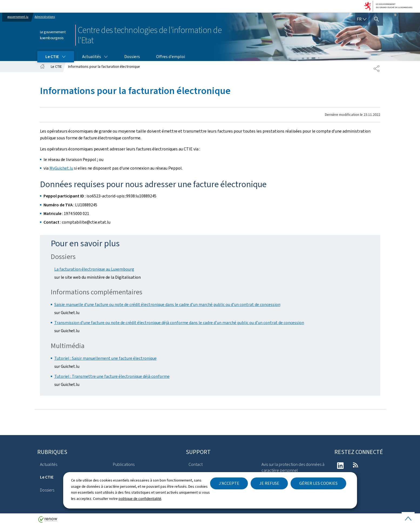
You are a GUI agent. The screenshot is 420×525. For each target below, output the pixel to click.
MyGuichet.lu (61, 168)
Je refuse (269, 483)
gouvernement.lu (18, 17)
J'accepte (229, 483)
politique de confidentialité (140, 499)
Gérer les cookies (318, 483)
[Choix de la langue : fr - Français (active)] (362, 19)
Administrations (45, 17)
